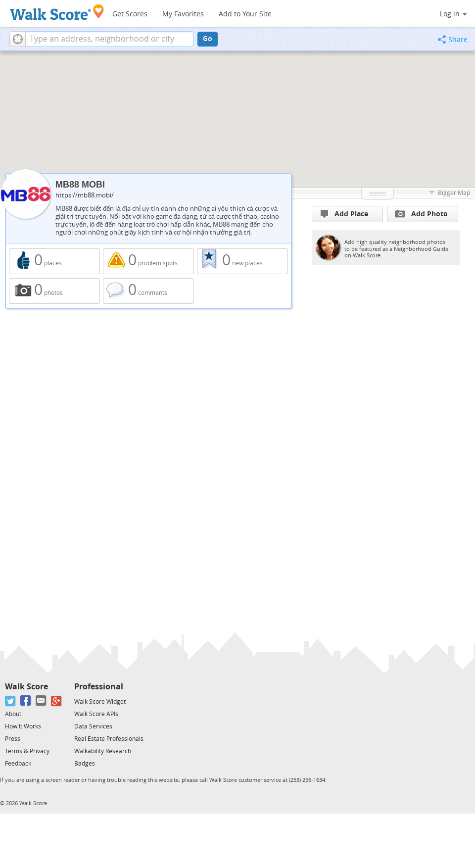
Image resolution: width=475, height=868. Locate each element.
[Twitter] (11, 701)
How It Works (23, 726)
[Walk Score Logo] (57, 12)
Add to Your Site (245, 14)
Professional (99, 687)
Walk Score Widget (100, 702)
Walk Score (26, 687)
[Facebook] (26, 701)
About (13, 714)
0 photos (54, 291)
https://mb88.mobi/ (85, 195)
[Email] (41, 701)
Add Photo (421, 214)
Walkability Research (103, 751)
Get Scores (130, 14)
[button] (18, 39)
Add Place (344, 214)
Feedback (18, 764)
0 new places (242, 261)
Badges (85, 764)
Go (208, 39)
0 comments (148, 291)
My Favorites (183, 14)
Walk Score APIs (96, 714)
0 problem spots (148, 261)
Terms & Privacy (27, 751)
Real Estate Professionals (109, 739)
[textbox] (110, 39)
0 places (54, 261)
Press (13, 739)
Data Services (93, 726)
